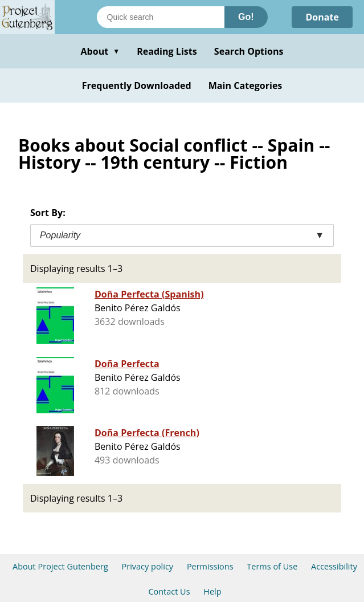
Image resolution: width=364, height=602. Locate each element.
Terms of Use (272, 566)
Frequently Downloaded (137, 86)
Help (212, 591)
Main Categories (246, 86)
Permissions (210, 566)
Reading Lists (167, 51)
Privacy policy (148, 566)
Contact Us (169, 591)
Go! (246, 17)
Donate (322, 17)
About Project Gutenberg (60, 566)
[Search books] (161, 17)
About (100, 51)
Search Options (249, 51)
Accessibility (334, 566)
